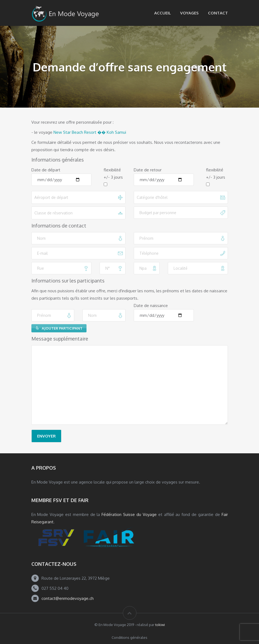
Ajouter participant (59, 328)
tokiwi (160, 625)
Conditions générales (129, 637)
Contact (218, 13)
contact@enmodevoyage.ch (68, 598)
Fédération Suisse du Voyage (129, 514)
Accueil (163, 13)
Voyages (189, 13)
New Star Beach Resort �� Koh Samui (90, 132)
